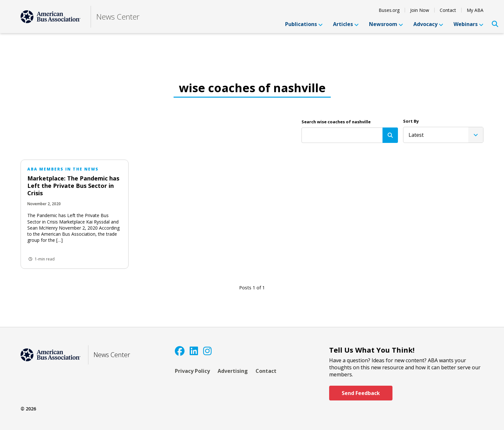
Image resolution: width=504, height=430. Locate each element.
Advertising (233, 371)
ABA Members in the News (63, 169)
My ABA (475, 10)
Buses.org (389, 10)
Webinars (468, 24)
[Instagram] (207, 351)
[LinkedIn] (194, 351)
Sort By (411, 121)
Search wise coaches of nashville (336, 122)
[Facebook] (180, 351)
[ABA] (50, 17)
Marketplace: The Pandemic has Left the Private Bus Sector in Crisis (73, 186)
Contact (448, 10)
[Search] (390, 135)
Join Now (420, 10)
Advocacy (428, 24)
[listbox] (443, 135)
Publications (304, 24)
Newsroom (386, 24)
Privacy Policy (192, 371)
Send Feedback (361, 393)
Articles (346, 24)
